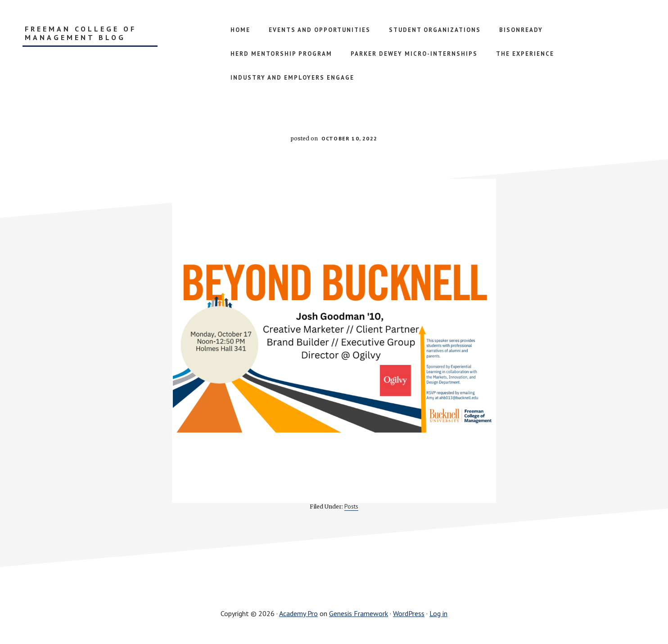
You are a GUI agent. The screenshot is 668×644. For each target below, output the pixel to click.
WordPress (409, 613)
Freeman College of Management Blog (81, 33)
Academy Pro (298, 613)
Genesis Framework (359, 613)
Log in (438, 613)
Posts (351, 506)
